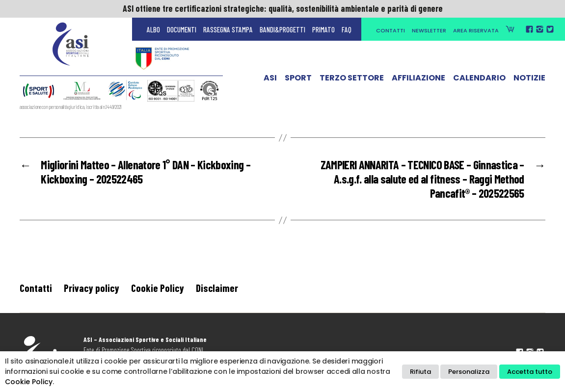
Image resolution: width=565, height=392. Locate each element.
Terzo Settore (352, 80)
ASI (270, 80)
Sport (298, 80)
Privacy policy (92, 288)
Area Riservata (476, 30)
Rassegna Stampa (228, 29)
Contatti (390, 30)
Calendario (479, 80)
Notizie (529, 80)
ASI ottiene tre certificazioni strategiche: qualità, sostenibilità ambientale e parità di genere (283, 8)
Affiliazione (418, 80)
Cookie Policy (158, 288)
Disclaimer (217, 288)
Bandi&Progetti (282, 29)
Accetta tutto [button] (530, 372)
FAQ (347, 29)
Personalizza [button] (469, 372)
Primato (323, 29)
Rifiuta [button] (420, 372)
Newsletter (429, 30)
